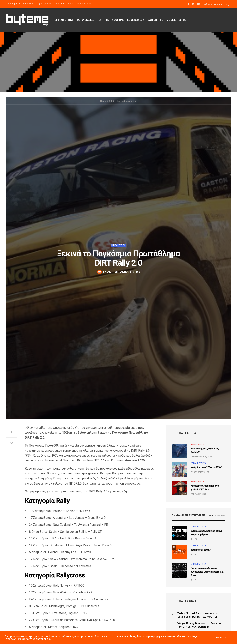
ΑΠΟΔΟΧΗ (221, 638)
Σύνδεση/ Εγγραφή (212, 4)
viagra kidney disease (191, 623)
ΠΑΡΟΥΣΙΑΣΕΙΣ (85, 20)
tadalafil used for (188, 613)
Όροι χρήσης (45, 4)
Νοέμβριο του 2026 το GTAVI (206, 468)
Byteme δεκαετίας (201, 550)
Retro (182, 20)
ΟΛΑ (223, 516)
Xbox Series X (136, 20)
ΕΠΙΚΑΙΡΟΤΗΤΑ (64, 20)
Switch (152, 20)
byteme (107, 272)
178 (194, 539)
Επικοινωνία (29, 4)
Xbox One (118, 20)
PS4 (99, 20)
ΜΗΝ (217, 516)
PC (162, 20)
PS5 (107, 20)
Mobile (171, 20)
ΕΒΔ (211, 516)
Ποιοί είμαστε (13, 4)
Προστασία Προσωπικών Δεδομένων (73, 4)
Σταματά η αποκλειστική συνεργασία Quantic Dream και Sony (207, 572)
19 (193, 554)
